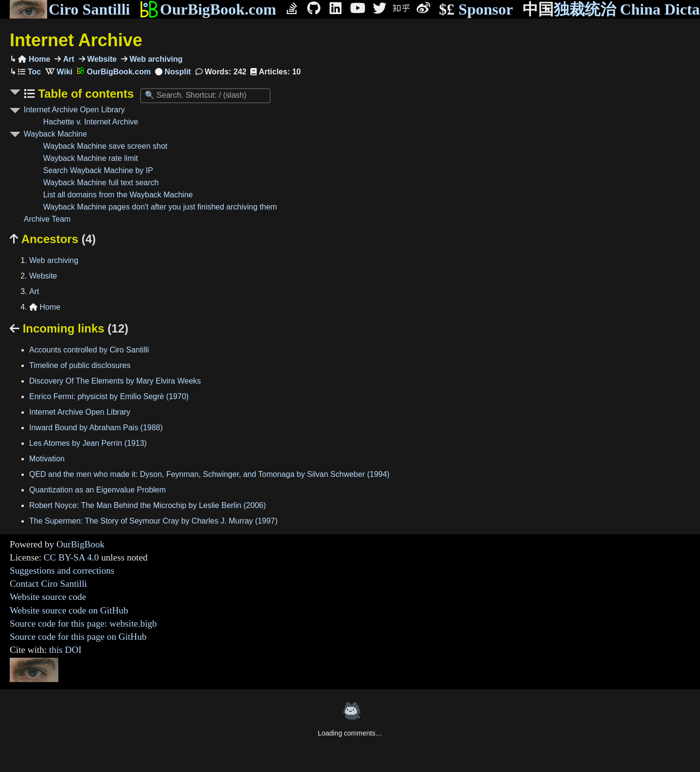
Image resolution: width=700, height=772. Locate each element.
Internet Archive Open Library (74, 110)
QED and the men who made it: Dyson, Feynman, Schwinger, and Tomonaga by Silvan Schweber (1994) (209, 474)
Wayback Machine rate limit (91, 158)
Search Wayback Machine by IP (98, 170)
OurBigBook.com (208, 9)
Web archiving (155, 59)
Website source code (48, 597)
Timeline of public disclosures (80, 365)
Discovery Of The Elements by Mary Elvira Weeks (115, 381)
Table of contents (85, 94)
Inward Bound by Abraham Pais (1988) (96, 428)
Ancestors (53, 239)
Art (68, 59)
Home (34, 59)
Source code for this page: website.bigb (83, 623)
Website (101, 59)
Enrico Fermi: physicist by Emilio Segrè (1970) (109, 396)
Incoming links (69, 328)
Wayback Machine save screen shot (105, 146)
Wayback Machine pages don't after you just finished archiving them (160, 207)
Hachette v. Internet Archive (91, 122)
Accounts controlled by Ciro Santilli (89, 350)
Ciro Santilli (70, 9)
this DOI (65, 650)
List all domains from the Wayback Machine (118, 195)
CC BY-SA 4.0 (71, 557)
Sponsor (476, 9)
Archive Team (47, 219)
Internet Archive (76, 40)
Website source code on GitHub (69, 610)
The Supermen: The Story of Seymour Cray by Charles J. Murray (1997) (153, 521)
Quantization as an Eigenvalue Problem (97, 490)
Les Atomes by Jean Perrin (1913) (88, 443)
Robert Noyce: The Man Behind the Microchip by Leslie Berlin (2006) (148, 505)
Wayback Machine (55, 134)
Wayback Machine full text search (101, 183)
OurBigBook (80, 544)
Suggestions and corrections (62, 570)
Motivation (47, 459)
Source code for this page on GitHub (78, 637)
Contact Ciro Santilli (48, 584)
